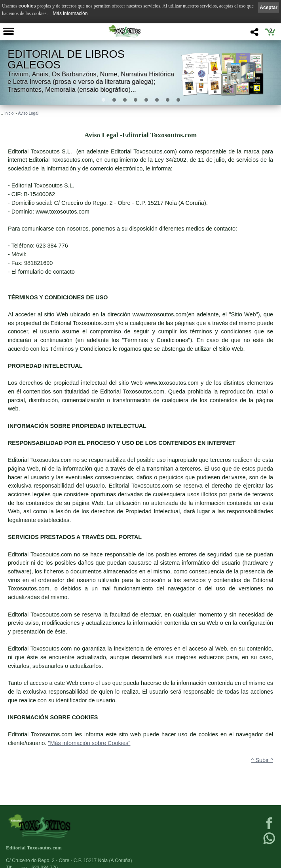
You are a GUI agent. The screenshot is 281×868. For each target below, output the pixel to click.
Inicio (9, 113)
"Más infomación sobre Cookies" (89, 743)
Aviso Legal (28, 113)
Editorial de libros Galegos (66, 59)
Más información (70, 13)
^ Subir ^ (262, 760)
